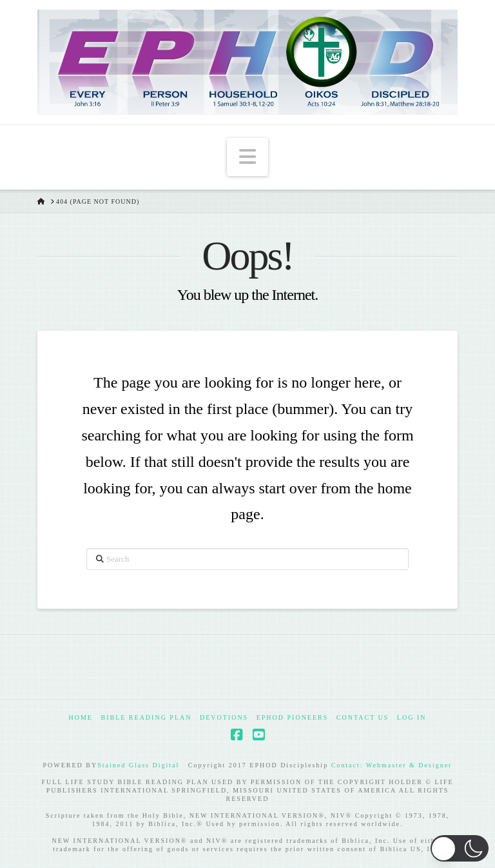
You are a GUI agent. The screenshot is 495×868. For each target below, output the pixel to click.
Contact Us (363, 717)
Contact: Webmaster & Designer (392, 765)
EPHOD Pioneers (293, 717)
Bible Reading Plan (146, 717)
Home (81, 717)
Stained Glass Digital (138, 765)
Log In (412, 717)
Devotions (224, 717)
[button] (247, 157)
